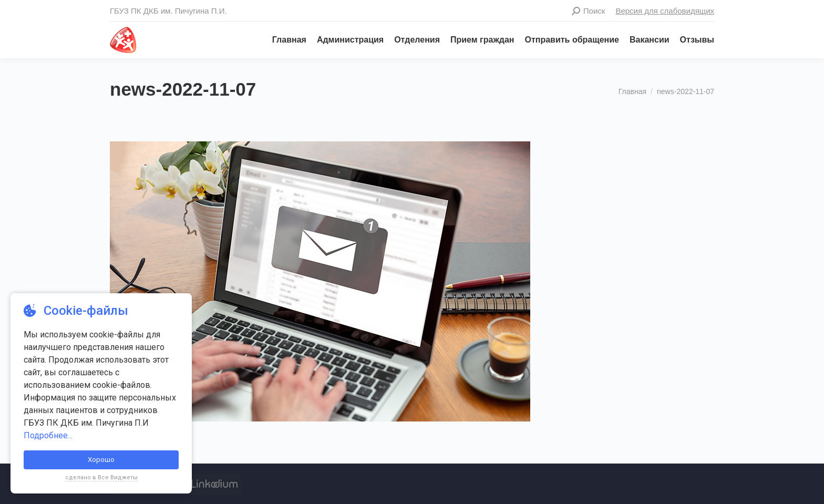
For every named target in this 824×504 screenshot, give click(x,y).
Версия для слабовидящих (665, 11)
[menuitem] (284, 40)
